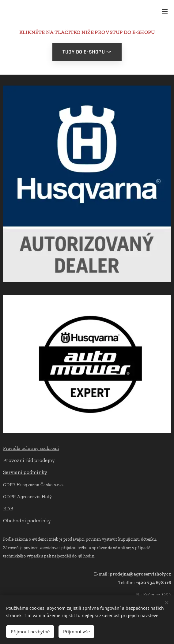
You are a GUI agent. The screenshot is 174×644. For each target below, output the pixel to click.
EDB (8, 509)
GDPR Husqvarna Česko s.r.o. (34, 485)
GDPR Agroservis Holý (28, 496)
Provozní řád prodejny (29, 460)
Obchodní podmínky (27, 520)
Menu (165, 12)
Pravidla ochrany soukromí (31, 448)
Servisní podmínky (25, 472)
